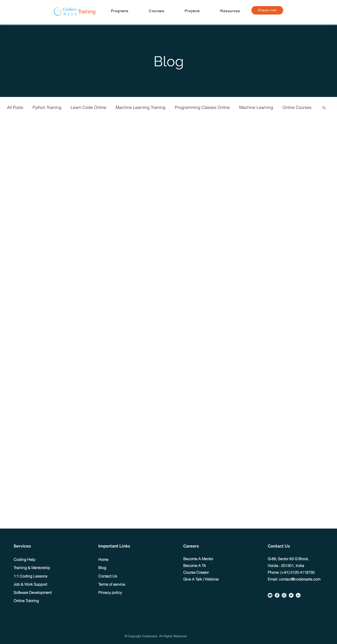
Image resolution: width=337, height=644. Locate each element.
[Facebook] (277, 595)
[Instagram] (284, 595)
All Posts (15, 107)
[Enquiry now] (267, 10)
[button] (120, 11)
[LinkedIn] (298, 595)
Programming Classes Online (202, 107)
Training (87, 12)
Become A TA (195, 566)
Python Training (47, 107)
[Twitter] (291, 595)
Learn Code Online (88, 107)
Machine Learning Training (141, 107)
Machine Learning (256, 107)
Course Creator (196, 572)
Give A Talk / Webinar (201, 579)
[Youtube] (270, 595)
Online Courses (297, 107)
